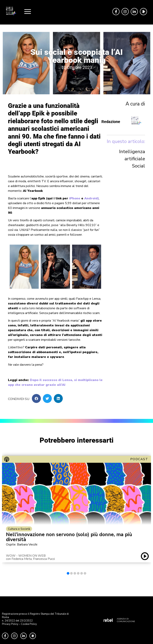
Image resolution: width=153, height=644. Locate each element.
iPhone (75, 198)
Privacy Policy (10, 624)
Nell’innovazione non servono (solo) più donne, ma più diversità (69, 537)
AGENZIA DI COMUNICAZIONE (126, 620)
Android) (92, 198)
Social (138, 166)
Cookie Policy (29, 624)
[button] (36, 398)
